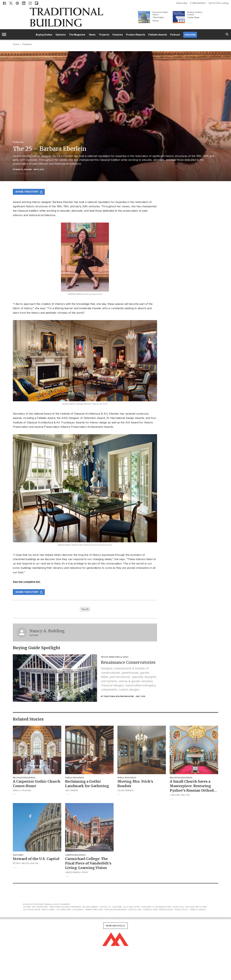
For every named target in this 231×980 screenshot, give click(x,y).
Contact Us (105, 907)
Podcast (175, 35)
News (92, 35)
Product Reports (136, 35)
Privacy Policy (181, 910)
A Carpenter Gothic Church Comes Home (37, 784)
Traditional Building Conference (65, 907)
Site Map (27, 907)
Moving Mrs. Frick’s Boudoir (135, 784)
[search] (227, 34)
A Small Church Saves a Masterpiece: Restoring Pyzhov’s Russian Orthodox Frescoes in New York (194, 786)
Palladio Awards (158, 35)
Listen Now (193, 17)
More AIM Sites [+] (116, 926)
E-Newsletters (198, 3)
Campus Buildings (75, 855)
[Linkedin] (24, 3)
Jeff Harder (72, 790)
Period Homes (48, 910)
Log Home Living (64, 910)
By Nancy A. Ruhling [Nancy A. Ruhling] (22, 169)
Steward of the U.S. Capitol (36, 859)
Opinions (61, 35)
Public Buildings (75, 778)
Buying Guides (44, 35)
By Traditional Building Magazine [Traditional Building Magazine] (117, 696)
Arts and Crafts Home (196, 907)
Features (118, 35)
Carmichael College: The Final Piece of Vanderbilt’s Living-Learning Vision (88, 863)
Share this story (29, 192)
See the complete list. (27, 582)
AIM (34, 907)
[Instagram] (30, 3)
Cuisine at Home (150, 910)
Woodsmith (78, 910)
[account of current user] (4, 34)
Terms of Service (198, 910)
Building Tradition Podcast (195, 13)
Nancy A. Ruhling (47, 631)
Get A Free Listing (218, 3)
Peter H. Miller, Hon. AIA (26, 863)
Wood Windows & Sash (115, 657)
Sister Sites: (178, 907)
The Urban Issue (158, 19)
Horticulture (135, 910)
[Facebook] (4, 3)
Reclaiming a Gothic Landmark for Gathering (87, 784)
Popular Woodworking (116, 910)
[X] (11, 3)
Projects (104, 35)
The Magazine (77, 35)
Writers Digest (166, 910)
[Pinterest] (17, 3)
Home (16, 44)
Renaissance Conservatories (128, 662)
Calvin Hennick (125, 790)
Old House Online (32, 910)
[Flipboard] (37, 3)
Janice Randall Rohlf (77, 872)
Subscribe (182, 3)
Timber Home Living (94, 910)
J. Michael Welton (180, 795)
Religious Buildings (24, 778)
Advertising (42, 907)
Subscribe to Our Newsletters (156, 907)
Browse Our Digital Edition (160, 13)
